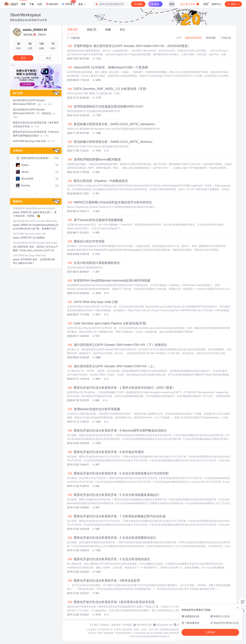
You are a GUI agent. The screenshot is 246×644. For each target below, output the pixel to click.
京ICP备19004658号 (123, 630)
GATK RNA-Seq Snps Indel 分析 (93, 302)
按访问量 (211, 38)
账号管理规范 (157, 633)
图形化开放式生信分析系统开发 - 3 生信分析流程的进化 (109, 559)
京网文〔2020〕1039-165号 (146, 630)
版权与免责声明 (171, 633)
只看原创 (73, 38)
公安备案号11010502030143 (99, 630)
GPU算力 (69, 3)
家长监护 (93, 633)
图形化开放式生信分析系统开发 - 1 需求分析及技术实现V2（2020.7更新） (121, 388)
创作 (233, 4)
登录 (172, 4)
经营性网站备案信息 (169, 630)
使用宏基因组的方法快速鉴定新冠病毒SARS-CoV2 (105, 106)
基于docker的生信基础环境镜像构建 (95, 220)
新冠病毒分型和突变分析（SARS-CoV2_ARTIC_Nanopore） (112, 124)
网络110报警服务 (106, 633)
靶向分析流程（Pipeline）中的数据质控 (97, 181)
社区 (40, 4)
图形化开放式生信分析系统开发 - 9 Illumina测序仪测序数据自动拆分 (117, 431)
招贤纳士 (105, 625)
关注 (23, 58)
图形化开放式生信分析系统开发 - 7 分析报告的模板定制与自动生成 (116, 516)
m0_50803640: (21, 247)
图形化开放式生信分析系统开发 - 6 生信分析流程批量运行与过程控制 (118, 473)
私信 (49, 58)
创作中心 (217, 4)
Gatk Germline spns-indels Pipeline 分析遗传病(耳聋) (107, 323)
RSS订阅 (226, 38)
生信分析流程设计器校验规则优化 (94, 263)
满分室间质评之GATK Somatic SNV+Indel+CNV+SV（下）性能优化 (117, 345)
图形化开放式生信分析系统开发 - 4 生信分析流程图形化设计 (112, 538)
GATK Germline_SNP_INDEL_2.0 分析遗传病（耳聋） (108, 89)
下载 (32, 4)
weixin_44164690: (23, 259)
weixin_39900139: (23, 212)
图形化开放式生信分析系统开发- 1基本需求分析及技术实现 (111, 602)
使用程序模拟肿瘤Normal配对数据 (94, 159)
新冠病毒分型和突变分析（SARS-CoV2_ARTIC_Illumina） (111, 142)
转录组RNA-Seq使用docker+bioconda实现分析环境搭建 (109, 281)
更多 (82, 4)
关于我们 (94, 625)
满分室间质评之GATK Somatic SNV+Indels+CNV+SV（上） (112, 366)
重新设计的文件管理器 (86, 241)
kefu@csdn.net (164, 625)
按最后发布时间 (193, 38)
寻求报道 (127, 625)
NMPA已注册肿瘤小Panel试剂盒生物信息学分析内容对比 (110, 202)
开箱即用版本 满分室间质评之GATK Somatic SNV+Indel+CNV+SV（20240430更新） (129, 46)
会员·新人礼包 (190, 4)
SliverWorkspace (26, 15)
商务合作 (116, 625)
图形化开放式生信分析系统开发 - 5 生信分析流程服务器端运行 (113, 495)
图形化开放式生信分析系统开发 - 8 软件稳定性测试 (105, 452)
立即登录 (210, 632)
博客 (23, 4)
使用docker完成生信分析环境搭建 (94, 409)
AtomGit (52, 4)
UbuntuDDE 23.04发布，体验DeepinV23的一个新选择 (107, 67)
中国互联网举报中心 (124, 633)
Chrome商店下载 (142, 633)
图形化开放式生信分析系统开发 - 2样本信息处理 (103, 581)
